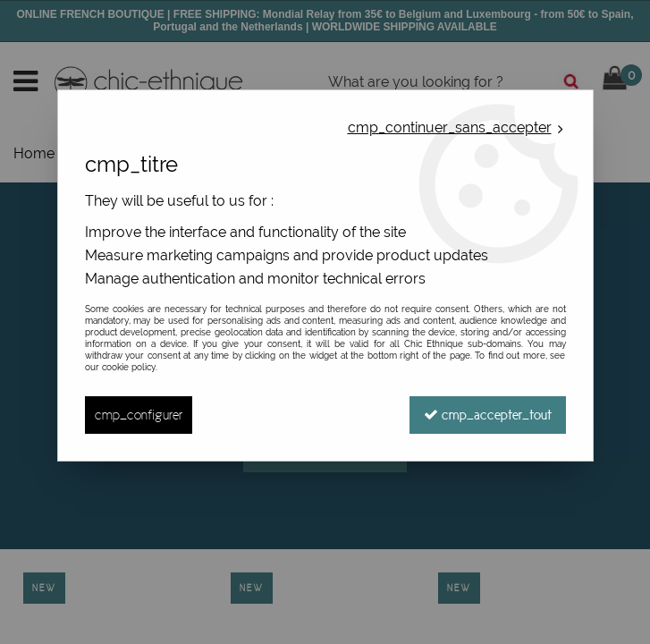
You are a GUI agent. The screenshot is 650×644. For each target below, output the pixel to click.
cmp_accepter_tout (488, 415)
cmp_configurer (139, 415)
